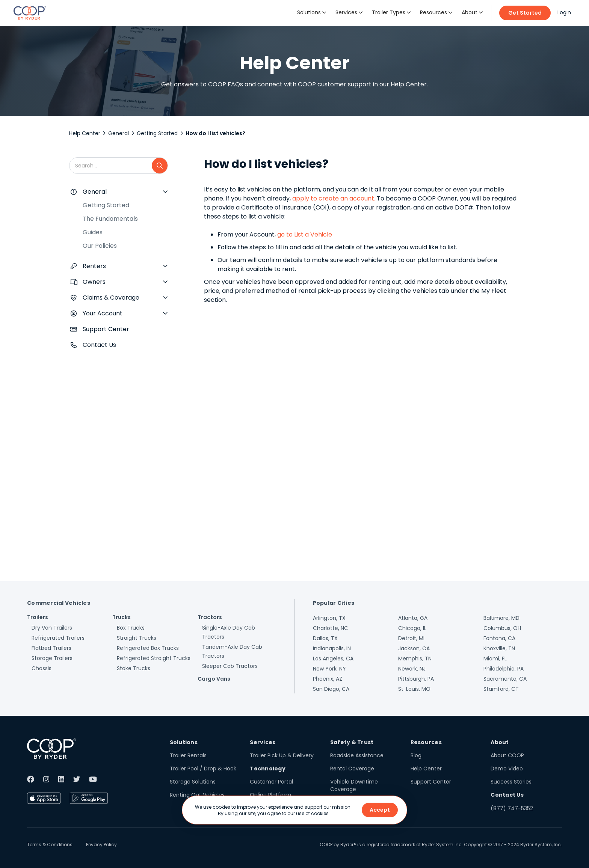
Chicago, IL (412, 628)
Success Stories (511, 782)
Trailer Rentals (188, 755)
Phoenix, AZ (328, 679)
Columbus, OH (502, 628)
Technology (268, 769)
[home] (30, 13)
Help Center (85, 133)
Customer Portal (271, 782)
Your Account (103, 313)
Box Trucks (131, 628)
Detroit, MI (411, 638)
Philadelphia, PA (504, 669)
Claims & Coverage (111, 298)
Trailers (38, 617)
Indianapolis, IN (332, 648)
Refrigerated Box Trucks (148, 648)
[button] (312, 13)
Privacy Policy (101, 845)
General (119, 133)
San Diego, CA (331, 689)
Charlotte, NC (331, 628)
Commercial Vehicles (59, 603)
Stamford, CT (501, 689)
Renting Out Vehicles (197, 795)
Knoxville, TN (499, 648)
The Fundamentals (110, 219)
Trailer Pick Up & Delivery (282, 755)
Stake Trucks (134, 668)
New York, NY (329, 669)
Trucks (122, 617)
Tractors (210, 617)
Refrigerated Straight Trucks (154, 658)
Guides (93, 232)
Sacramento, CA (505, 679)
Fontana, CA (499, 638)
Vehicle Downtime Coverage (354, 785)
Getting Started (157, 133)
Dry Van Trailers (52, 628)
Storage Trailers (52, 658)
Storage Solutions (193, 782)
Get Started (525, 13)
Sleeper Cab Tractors (230, 666)
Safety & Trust (352, 742)
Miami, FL (495, 659)
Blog (416, 755)
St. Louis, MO (414, 689)
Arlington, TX (329, 618)
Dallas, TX (325, 638)
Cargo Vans (214, 679)
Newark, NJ (412, 669)
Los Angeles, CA (333, 659)
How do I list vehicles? (215, 133)
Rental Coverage (352, 769)
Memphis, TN (415, 659)
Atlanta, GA (413, 618)
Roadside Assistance (357, 755)
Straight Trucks (137, 638)
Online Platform (270, 795)
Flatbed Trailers (51, 648)
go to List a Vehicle (305, 234)
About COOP (507, 755)
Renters (94, 266)
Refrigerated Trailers (58, 638)
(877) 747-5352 (512, 808)
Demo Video (507, 769)
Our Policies (100, 246)
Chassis (42, 668)
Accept (380, 810)
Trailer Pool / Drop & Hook (203, 769)
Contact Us (99, 345)
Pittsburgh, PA (416, 679)
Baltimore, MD (501, 618)
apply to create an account (332, 198)
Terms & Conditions (50, 845)
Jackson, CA (414, 648)
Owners (94, 282)
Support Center (106, 329)
